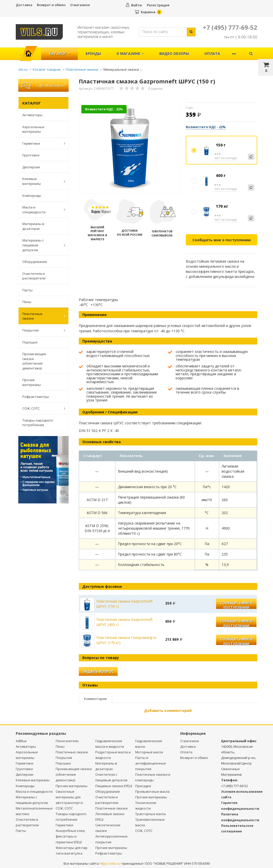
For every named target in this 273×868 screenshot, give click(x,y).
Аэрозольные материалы (33, 129)
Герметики (41, 143)
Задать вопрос (98, 671)
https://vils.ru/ (110, 863)
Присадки (143, 786)
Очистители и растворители (34, 276)
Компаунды (32, 196)
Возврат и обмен (51, 5)
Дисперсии (31, 167)
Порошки (30, 342)
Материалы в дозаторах (33, 226)
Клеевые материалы (41, 181)
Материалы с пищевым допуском (41, 245)
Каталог (60, 54)
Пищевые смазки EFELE (114, 786)
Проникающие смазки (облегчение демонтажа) (34, 361)
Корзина (148, 12)
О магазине (80, 5)
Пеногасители (67, 741)
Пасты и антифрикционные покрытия (151, 763)
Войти (136, 5)
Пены (27, 302)
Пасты (27, 290)
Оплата (212, 54)
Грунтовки (31, 155)
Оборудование (35, 262)
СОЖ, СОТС (41, 408)
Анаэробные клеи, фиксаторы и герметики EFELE (71, 836)
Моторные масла (149, 752)
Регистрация (158, 5)
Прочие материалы (32, 382)
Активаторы (32, 115)
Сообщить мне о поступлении (222, 240)
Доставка (24, 5)
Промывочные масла (152, 791)
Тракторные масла (150, 814)
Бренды (93, 54)
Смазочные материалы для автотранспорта (69, 797)
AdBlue (21, 741)
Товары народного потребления (38, 423)
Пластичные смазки (41, 316)
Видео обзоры (174, 54)
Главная (31, 51)
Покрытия (41, 330)
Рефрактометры (36, 397)
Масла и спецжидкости (41, 210)
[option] (130, 149)
